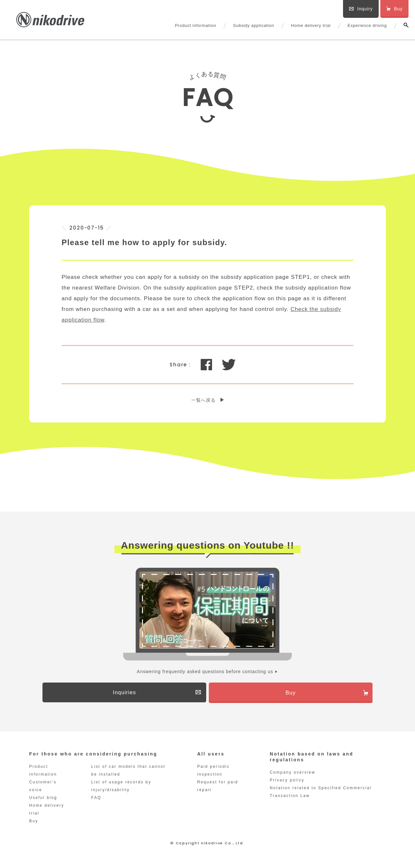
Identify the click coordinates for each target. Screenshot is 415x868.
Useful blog (43, 800)
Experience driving (367, 25)
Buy (34, 823)
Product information (196, 25)
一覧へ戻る (203, 400)
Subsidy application (254, 25)
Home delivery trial (311, 25)
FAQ (96, 800)
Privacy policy (287, 782)
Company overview (292, 774)
